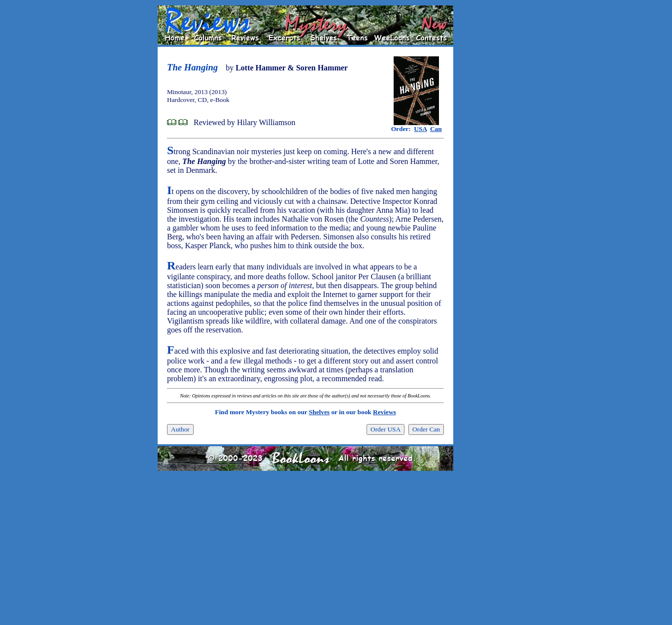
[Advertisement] (485, 153)
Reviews (385, 412)
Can (436, 129)
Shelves (319, 412)
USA (420, 129)
